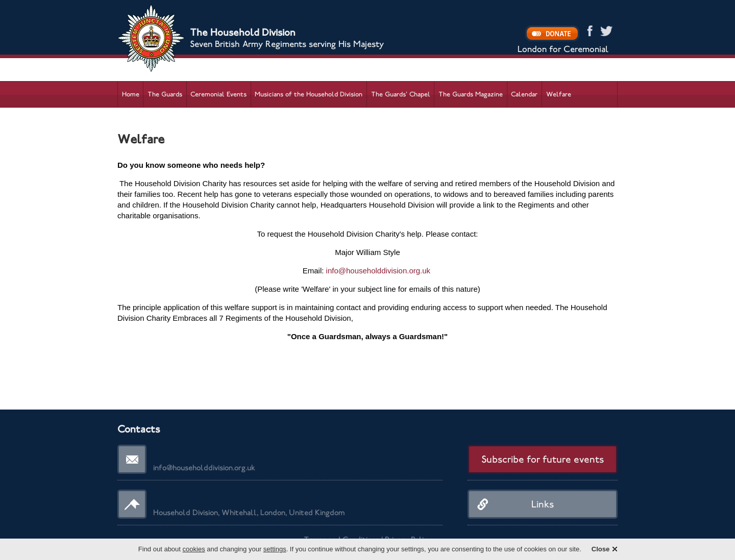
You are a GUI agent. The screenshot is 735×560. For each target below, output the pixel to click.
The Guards (165, 94)
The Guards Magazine (471, 94)
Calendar (524, 94)
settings (275, 549)
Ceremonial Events (218, 94)
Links (543, 504)
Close (601, 549)
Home (131, 94)
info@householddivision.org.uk (378, 271)
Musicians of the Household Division (309, 94)
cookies (194, 549)
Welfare (559, 94)
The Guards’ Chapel (401, 94)
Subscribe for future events (543, 459)
